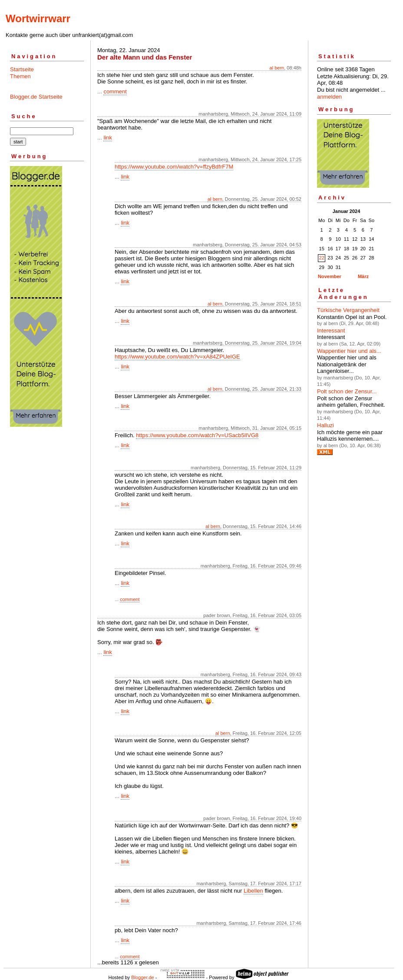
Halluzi (325, 425)
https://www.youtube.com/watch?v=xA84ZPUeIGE (177, 357)
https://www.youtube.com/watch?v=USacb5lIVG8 (197, 435)
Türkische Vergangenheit (348, 310)
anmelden (329, 97)
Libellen (253, 891)
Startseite (22, 69)
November (330, 276)
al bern (277, 68)
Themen (20, 76)
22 (322, 258)
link (108, 138)
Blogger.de (143, 977)
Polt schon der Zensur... (347, 391)
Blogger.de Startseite (36, 97)
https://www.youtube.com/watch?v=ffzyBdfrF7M (174, 167)
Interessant (331, 331)
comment (115, 91)
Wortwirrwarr (38, 18)
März (363, 276)
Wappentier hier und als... (349, 351)
